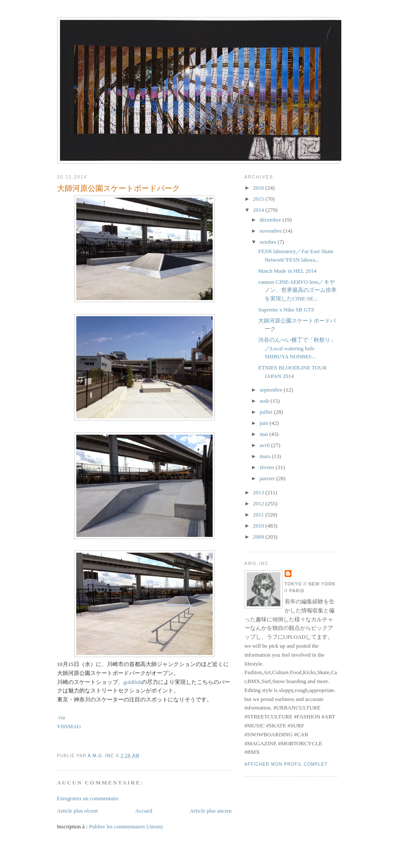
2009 (259, 537)
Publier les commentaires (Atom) (126, 826)
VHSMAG (69, 726)
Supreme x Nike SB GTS (286, 310)
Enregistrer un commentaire (88, 798)
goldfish (133, 682)
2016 (259, 188)
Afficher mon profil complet (286, 764)
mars (266, 456)
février (268, 467)
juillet (267, 412)
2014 (259, 210)
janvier (268, 478)
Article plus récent (78, 811)
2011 (259, 515)
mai (264, 434)
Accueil (144, 811)
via (61, 717)
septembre (272, 390)
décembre (271, 220)
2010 (259, 526)
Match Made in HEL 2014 (287, 271)
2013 (259, 492)
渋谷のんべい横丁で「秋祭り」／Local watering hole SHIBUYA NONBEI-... (297, 348)
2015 (259, 199)
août (265, 401)
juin (264, 423)
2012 (259, 503)
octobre (268, 242)
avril (265, 445)
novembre (271, 231)
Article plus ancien (210, 811)
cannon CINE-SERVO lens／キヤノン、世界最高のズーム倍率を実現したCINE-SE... (297, 290)
